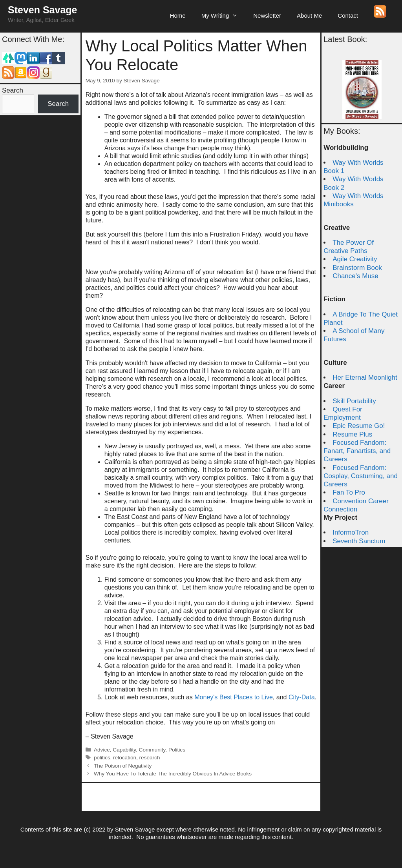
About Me (309, 15)
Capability (124, 750)
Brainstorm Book (357, 268)
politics (102, 758)
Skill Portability (354, 401)
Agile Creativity (355, 259)
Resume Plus (352, 434)
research (150, 758)
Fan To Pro (349, 492)
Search (13, 90)
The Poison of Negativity (123, 766)
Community (152, 750)
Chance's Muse (355, 276)
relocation (125, 758)
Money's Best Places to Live (234, 697)
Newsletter (267, 15)
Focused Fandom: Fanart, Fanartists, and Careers (357, 451)
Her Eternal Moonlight (365, 378)
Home (178, 15)
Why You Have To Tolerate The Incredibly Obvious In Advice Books (173, 774)
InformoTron (351, 532)
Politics (177, 750)
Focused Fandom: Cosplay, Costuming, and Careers (361, 476)
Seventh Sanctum (359, 541)
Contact (348, 15)
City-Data (302, 697)
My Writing (224, 16)
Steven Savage (43, 10)
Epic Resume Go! (359, 426)
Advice (102, 750)
